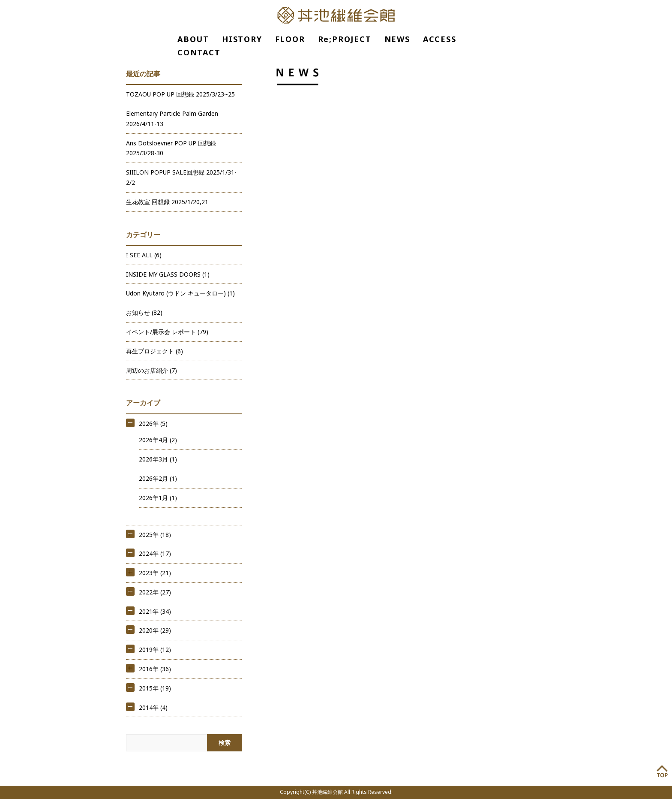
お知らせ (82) (144, 312)
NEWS (397, 39)
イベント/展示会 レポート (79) (167, 332)
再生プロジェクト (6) (154, 351)
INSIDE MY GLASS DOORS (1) (168, 274)
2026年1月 (153, 498)
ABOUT (193, 39)
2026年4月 (153, 440)
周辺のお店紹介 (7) (151, 370)
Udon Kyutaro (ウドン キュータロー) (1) (180, 293)
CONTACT (199, 52)
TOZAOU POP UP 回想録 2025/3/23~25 (180, 94)
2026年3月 (153, 459)
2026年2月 (153, 478)
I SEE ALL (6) (144, 255)
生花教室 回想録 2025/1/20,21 (167, 202)
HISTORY (242, 39)
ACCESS (440, 39)
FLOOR (290, 39)
